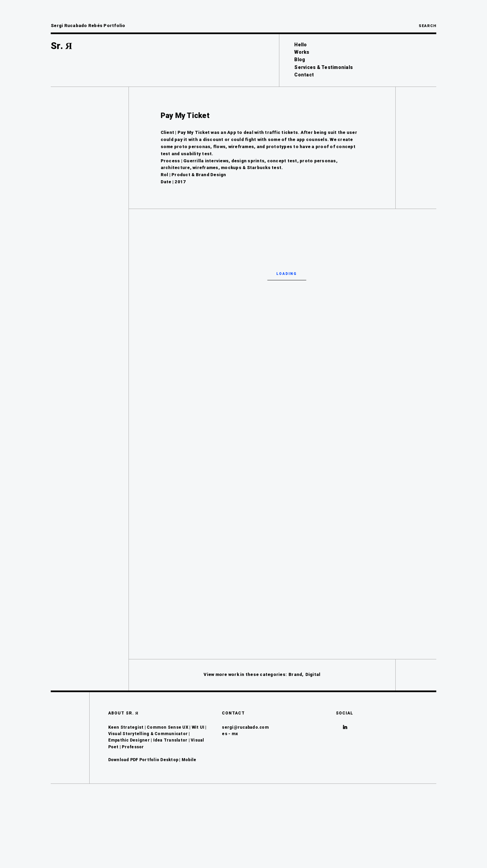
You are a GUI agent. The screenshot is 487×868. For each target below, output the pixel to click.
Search (427, 26)
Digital (313, 731)
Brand (295, 731)
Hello (300, 45)
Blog (300, 60)
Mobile (189, 817)
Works (302, 52)
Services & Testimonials (323, 67)
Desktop (169, 817)
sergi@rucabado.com (245, 784)
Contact (304, 75)
